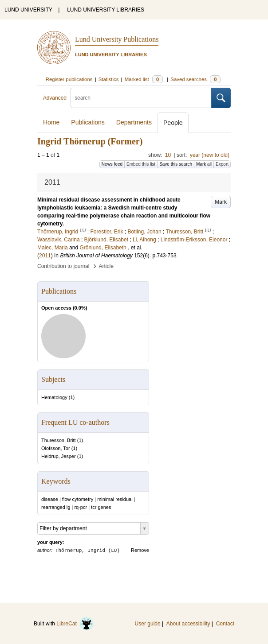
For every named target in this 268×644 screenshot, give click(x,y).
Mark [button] (221, 202)
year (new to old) (210, 155)
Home (51, 122)
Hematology (54, 397)
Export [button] (222, 164)
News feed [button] (112, 164)
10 (168, 155)
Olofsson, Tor (56, 448)
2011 (45, 256)
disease (50, 499)
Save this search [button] (176, 164)
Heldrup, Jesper (59, 456)
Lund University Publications (117, 39)
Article (106, 266)
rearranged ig (56, 507)
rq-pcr (81, 507)
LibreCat (75, 624)
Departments (134, 122)
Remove (140, 550)
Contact (225, 624)
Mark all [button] (204, 164)
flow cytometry (78, 499)
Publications (88, 122)
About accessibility (188, 624)
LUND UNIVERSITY (28, 10)
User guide (148, 624)
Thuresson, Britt (59, 440)
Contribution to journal (63, 266)
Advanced (55, 98)
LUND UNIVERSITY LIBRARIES (106, 10)
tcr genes (101, 507)
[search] (141, 98)
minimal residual (115, 499)
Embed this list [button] (141, 164)
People (173, 123)
